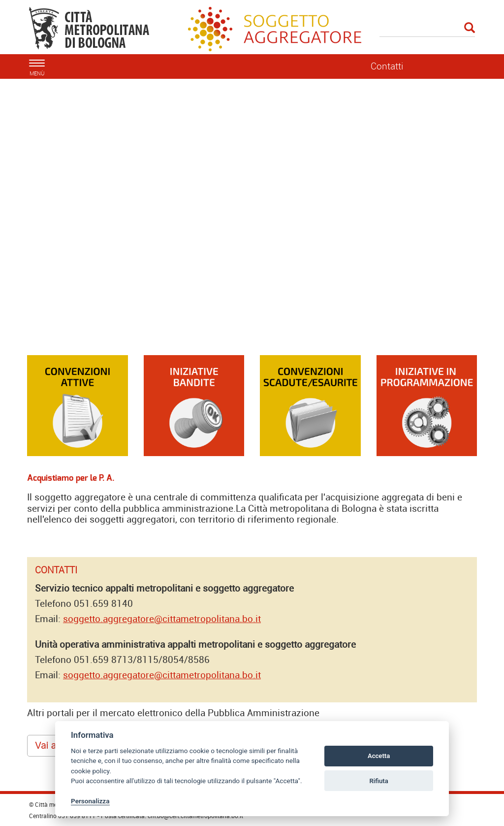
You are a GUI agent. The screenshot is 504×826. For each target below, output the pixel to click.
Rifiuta (378, 781)
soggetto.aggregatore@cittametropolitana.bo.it (162, 619)
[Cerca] (427, 29)
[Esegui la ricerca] (470, 28)
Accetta (379, 756)
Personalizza (90, 801)
